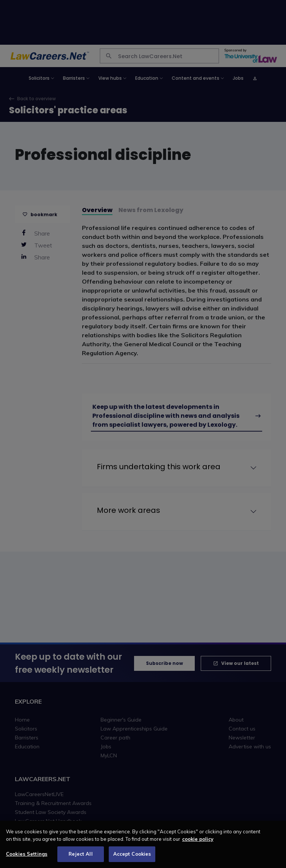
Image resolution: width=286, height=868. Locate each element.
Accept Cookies (132, 854)
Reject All (80, 854)
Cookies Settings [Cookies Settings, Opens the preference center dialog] (27, 854)
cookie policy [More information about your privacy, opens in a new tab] (198, 839)
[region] (143, 844)
